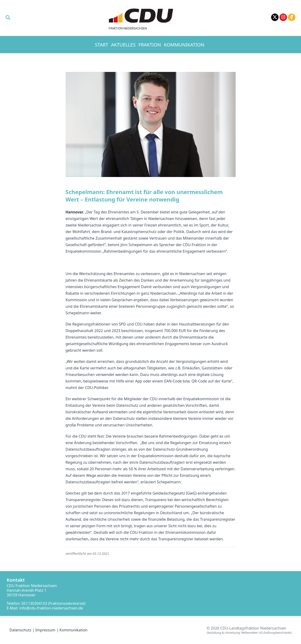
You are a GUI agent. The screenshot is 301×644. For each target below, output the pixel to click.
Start (101, 45)
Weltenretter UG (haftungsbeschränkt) (266, 633)
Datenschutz (21, 630)
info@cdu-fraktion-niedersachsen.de (51, 608)
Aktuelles (123, 45)
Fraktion (150, 45)
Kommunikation (184, 45)
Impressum (45, 630)
